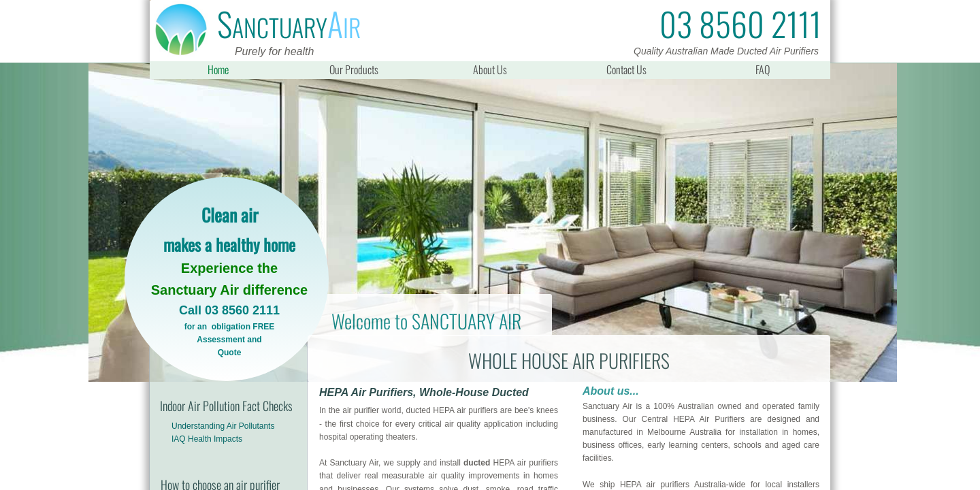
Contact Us (626, 69)
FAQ (763, 69)
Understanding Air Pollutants (223, 426)
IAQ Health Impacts (207, 439)
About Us (490, 69)
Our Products (354, 69)
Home (218, 69)
